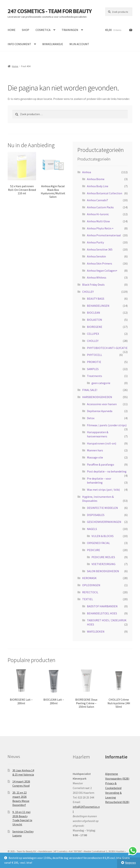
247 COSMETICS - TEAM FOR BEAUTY (50, 11)
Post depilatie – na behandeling (107, 471)
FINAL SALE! (90, 390)
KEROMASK (89, 578)
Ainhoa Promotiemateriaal (104, 235)
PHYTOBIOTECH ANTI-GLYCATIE (107, 348)
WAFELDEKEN (96, 631)
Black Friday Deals (93, 285)
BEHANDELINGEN (98, 306)
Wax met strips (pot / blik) (103, 490)
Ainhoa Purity (95, 242)
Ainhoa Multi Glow (98, 221)
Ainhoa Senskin (96, 256)
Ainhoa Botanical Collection (105, 193)
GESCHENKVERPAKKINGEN (104, 522)
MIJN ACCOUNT (79, 44)
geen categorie (101, 383)
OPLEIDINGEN (91, 585)
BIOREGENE (95, 327)
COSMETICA (43, 30)
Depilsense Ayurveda (100, 411)
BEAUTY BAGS (96, 299)
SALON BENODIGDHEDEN (103, 571)
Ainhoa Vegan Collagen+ (102, 271)
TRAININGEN (70, 30)
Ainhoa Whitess (97, 277)
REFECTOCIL (90, 592)
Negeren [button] (130, 863)
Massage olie (95, 457)
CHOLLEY (88, 292)
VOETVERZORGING (103, 564)
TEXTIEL (88, 599)
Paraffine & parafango (101, 464)
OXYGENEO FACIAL (98, 543)
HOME (12, 30)
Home (15, 66)
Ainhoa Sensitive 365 (100, 249)
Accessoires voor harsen (102, 404)
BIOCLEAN (94, 313)
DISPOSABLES (96, 515)
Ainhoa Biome (96, 179)
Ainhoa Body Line (98, 186)
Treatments (95, 376)
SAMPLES (93, 369)
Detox (91, 418)
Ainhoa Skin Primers (100, 263)
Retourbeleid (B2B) (117, 802)
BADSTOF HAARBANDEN (102, 606)
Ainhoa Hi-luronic (98, 214)
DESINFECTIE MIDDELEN (102, 508)
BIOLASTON (95, 320)
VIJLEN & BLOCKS (103, 536)
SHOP (26, 30)
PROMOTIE (94, 362)
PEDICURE (94, 550)
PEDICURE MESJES (103, 557)
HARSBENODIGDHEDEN (97, 397)
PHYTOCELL (95, 355)
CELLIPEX (93, 334)
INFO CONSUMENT (19, 44)
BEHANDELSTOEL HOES (102, 613)
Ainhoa (87, 172)
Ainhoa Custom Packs (100, 207)
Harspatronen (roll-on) (102, 443)
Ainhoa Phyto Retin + (100, 228)
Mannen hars (95, 450)
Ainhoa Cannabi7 (97, 200)
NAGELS (92, 529)
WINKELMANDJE (53, 44)
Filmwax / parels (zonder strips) (107, 425)
